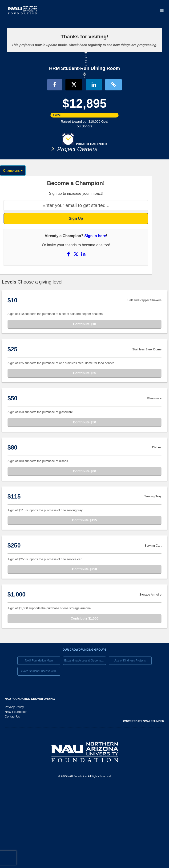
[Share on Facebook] (69, 335)
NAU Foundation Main (39, 741)
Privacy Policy (14, 788)
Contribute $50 (84, 503)
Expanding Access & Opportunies (85, 741)
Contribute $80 (84, 552)
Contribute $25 (84, 454)
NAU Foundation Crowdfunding (30, 779)
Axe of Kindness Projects (130, 741)
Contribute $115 (84, 601)
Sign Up (76, 299)
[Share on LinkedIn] (83, 335)
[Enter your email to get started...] (76, 286)
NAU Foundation (16, 792)
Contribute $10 (84, 405)
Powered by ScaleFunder (144, 802)
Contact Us (12, 797)
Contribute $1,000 (84, 699)
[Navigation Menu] (162, 10)
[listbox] (84, 115)
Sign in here (95, 317)
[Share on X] (76, 335)
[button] (24, 114)
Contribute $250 (84, 650)
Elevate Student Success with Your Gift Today (39, 752)
